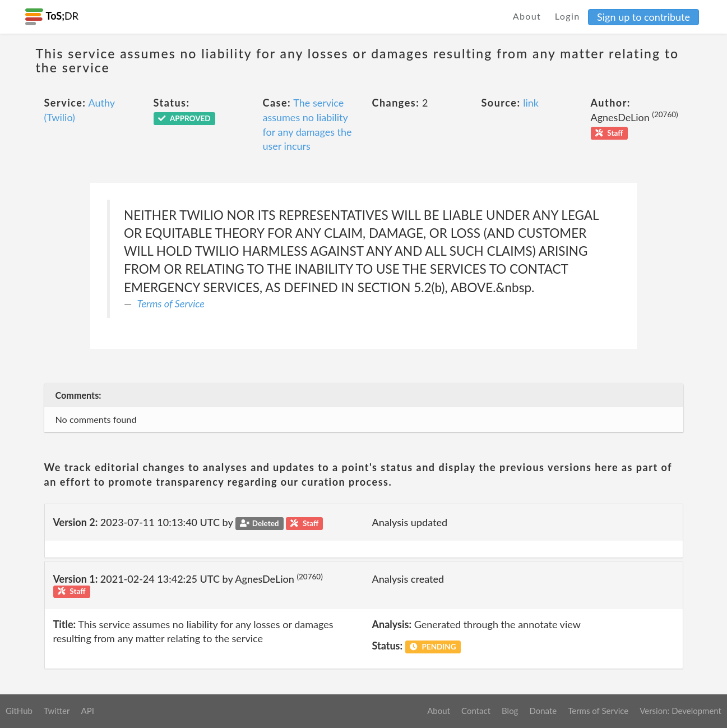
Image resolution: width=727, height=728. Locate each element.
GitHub (19, 711)
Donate (543, 711)
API (87, 711)
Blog (510, 711)
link (531, 103)
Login (568, 16)
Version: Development (680, 711)
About (527, 16)
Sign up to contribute (643, 17)
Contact (476, 711)
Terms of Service (171, 303)
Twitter (57, 711)
